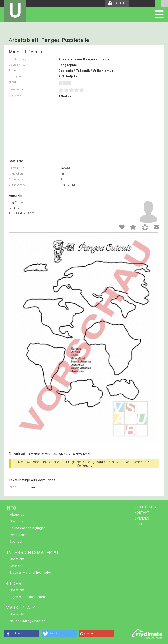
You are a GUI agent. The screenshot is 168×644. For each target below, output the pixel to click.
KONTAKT (142, 513)
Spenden (17, 542)
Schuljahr (15, 76)
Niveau (13, 82)
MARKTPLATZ (20, 608)
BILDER (13, 584)
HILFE (139, 524)
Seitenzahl (15, 96)
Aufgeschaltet (18, 185)
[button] (22, 634)
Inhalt (12, 487)
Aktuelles (17, 515)
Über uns (17, 521)
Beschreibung (18, 59)
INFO (11, 508)
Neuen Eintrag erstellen (28, 621)
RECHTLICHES (145, 507)
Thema (13, 71)
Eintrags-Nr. (17, 168)
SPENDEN (142, 518)
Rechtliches (19, 535)
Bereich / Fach (18, 65)
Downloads (16, 179)
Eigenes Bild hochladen (27, 597)
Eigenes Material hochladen (31, 573)
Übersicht (17, 559)
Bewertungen (17, 89)
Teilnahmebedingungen (28, 528)
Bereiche (17, 566)
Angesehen (16, 174)
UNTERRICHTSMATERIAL (32, 553)
